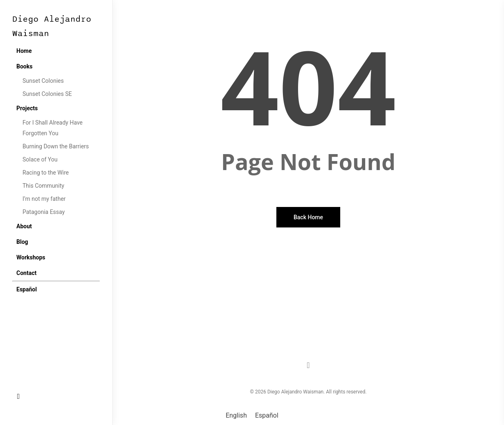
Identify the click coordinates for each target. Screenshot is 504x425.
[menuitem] (27, 289)
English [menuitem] (236, 415)
